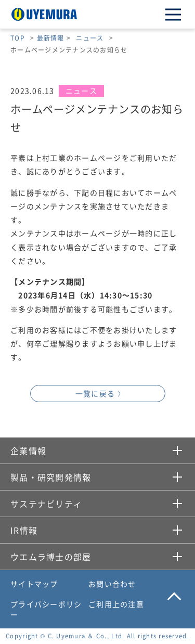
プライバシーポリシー (46, 609)
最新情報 (51, 38)
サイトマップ (34, 584)
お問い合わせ (112, 584)
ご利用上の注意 (116, 604)
